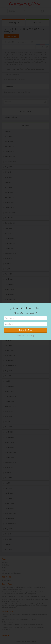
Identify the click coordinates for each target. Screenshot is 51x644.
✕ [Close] (50, 304)
